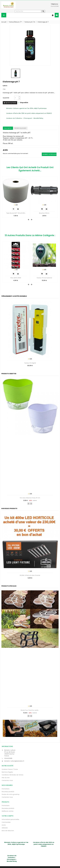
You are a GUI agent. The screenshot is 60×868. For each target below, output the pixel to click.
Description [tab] (8, 128)
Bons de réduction (8, 831)
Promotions (6, 789)
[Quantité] (16, 98)
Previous (29, 504)
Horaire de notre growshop (11, 794)
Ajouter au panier (10, 103)
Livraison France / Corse (10, 769)
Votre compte (8, 816)
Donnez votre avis (49, 154)
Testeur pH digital (30, 363)
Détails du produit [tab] (20, 128)
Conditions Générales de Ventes (13, 775)
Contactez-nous (7, 780)
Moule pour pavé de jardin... (30, 710)
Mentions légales (7, 772)
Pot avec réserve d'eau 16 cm (30, 498)
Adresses (5, 828)
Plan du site (6, 778)
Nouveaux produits (8, 792)
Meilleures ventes (8, 811)
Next (31, 504)
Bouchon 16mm (44, 213)
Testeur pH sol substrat (44, 278)
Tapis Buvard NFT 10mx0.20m (16, 213)
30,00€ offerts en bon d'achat (30, 575)
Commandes (6, 822)
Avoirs (4, 825)
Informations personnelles (11, 819)
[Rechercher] (28, 11)
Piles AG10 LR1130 (16, 278)
